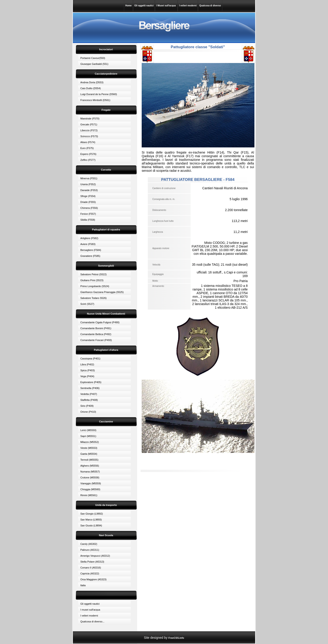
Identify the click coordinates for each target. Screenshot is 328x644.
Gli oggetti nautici (144, 6)
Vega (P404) (87, 376)
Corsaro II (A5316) (91, 568)
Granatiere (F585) (90, 256)
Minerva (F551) (89, 178)
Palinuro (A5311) (90, 550)
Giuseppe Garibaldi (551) (94, 64)
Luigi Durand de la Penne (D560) (99, 94)
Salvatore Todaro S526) (94, 298)
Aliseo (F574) (88, 142)
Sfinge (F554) (88, 196)
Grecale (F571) (89, 124)
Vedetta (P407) (89, 394)
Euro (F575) (87, 148)
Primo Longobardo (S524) (95, 286)
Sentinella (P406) (90, 388)
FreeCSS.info (176, 638)
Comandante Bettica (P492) (96, 334)
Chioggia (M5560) (90, 489)
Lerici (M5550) (88, 430)
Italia (83, 585)
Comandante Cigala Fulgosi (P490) (100, 322)
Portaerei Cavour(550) (93, 58)
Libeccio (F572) (89, 130)
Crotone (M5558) (90, 477)
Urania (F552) (88, 184)
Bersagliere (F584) (91, 250)
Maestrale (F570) (90, 119)
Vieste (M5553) (89, 448)
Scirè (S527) (87, 304)
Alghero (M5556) (90, 466)
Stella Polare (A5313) (92, 562)
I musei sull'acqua (90, 610)
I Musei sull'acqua (166, 6)
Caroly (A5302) (89, 544)
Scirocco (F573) (89, 136)
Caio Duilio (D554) (91, 88)
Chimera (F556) (89, 208)
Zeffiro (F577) (88, 160)
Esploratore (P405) (91, 382)
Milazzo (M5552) (90, 442)
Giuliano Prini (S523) (92, 280)
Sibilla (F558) (88, 220)
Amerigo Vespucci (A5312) (95, 556)
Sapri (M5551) (88, 436)
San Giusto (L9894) (91, 525)
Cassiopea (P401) (90, 359)
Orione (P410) (88, 412)
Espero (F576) (88, 154)
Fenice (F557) (88, 214)
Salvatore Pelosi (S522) (94, 274)
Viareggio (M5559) (91, 483)
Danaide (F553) (89, 190)
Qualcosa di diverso (210, 6)
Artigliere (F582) (89, 238)
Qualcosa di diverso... (92, 621)
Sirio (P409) (87, 406)
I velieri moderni (188, 6)
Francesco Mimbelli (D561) (95, 100)
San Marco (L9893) (91, 520)
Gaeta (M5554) (89, 454)
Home (128, 6)
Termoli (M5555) (89, 460)
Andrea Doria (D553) (92, 82)
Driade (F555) (88, 202)
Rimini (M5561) (89, 495)
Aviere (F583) (88, 244)
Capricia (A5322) (90, 573)
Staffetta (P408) (89, 400)
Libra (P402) (87, 364)
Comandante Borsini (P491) (96, 328)
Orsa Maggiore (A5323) (94, 579)
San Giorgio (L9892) (92, 514)
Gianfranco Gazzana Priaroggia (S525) (102, 292)
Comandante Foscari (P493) (96, 340)
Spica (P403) (88, 370)
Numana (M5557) (90, 472)
